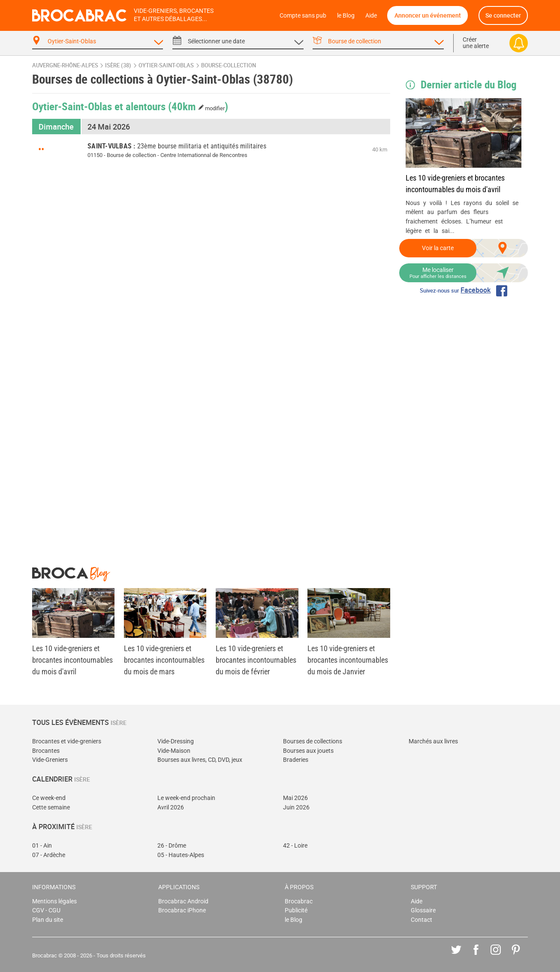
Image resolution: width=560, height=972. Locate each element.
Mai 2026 (295, 798)
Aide (371, 16)
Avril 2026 (171, 807)
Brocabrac (299, 901)
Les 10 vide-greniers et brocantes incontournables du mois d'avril (455, 184)
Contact (422, 920)
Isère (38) (118, 65)
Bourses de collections (313, 741)
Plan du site (48, 920)
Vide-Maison (174, 751)
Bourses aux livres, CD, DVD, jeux (200, 760)
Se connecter (503, 15)
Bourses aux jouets (308, 751)
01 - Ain (42, 846)
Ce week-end (49, 798)
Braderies (296, 760)
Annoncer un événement (428, 15)
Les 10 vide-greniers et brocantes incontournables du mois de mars (164, 660)
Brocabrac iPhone (182, 910)
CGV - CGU (46, 910)
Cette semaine (51, 807)
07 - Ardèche (49, 855)
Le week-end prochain (186, 798)
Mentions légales (54, 901)
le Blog (346, 16)
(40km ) (198, 106)
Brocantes (46, 751)
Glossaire (423, 910)
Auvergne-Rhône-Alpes (65, 65)
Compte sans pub (303, 16)
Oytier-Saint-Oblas (166, 65)
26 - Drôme (172, 846)
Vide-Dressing (176, 741)
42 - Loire (295, 846)
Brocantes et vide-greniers (67, 741)
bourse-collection (229, 65)
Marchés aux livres (433, 741)
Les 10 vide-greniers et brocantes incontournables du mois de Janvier (348, 660)
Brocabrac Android (183, 901)
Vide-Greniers (50, 760)
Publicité (296, 910)
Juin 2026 (296, 807)
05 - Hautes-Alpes (181, 855)
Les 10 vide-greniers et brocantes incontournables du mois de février (256, 660)
